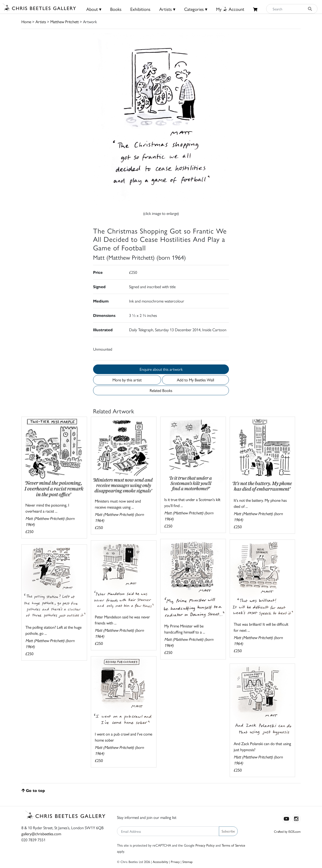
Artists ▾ (167, 9)
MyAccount (230, 9)
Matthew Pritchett (65, 22)
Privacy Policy (205, 845)
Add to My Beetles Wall (195, 380)
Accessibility (160, 862)
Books (116, 9)
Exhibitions (140, 9)
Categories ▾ (196, 9)
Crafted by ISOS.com (287, 831)
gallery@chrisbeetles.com (41, 834)
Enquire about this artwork (161, 369)
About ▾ (94, 9)
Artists (41, 22)
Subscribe (228, 831)
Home (26, 22)
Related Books (161, 390)
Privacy (175, 862)
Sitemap (188, 862)
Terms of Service (233, 845)
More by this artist (127, 380)
